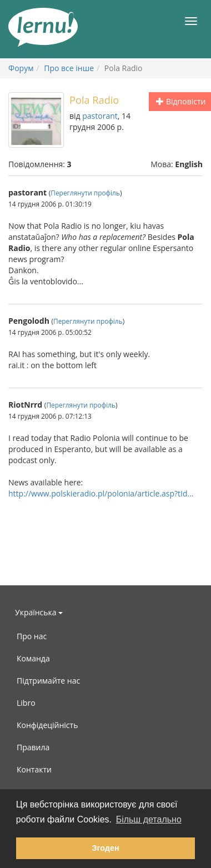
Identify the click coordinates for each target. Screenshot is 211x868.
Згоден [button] (105, 848)
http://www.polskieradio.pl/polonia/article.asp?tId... (101, 493)
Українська (39, 612)
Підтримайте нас (48, 681)
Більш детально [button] (149, 819)
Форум (21, 68)
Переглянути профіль (85, 193)
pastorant (100, 116)
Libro (26, 703)
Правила (33, 747)
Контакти (34, 769)
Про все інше (69, 68)
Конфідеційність (47, 725)
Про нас (32, 636)
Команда (33, 658)
